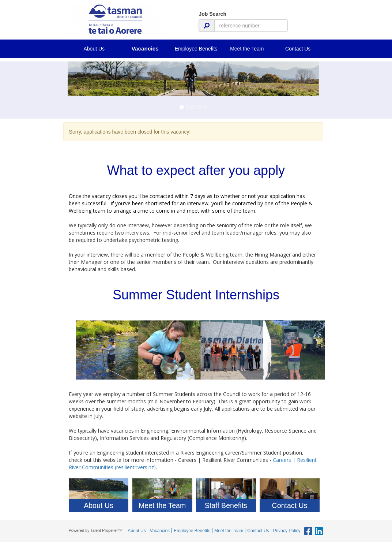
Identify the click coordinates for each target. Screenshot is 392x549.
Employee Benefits (196, 49)
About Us (94, 49)
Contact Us (298, 49)
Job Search (212, 14)
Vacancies (145, 48)
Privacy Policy (287, 531)
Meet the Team (247, 49)
